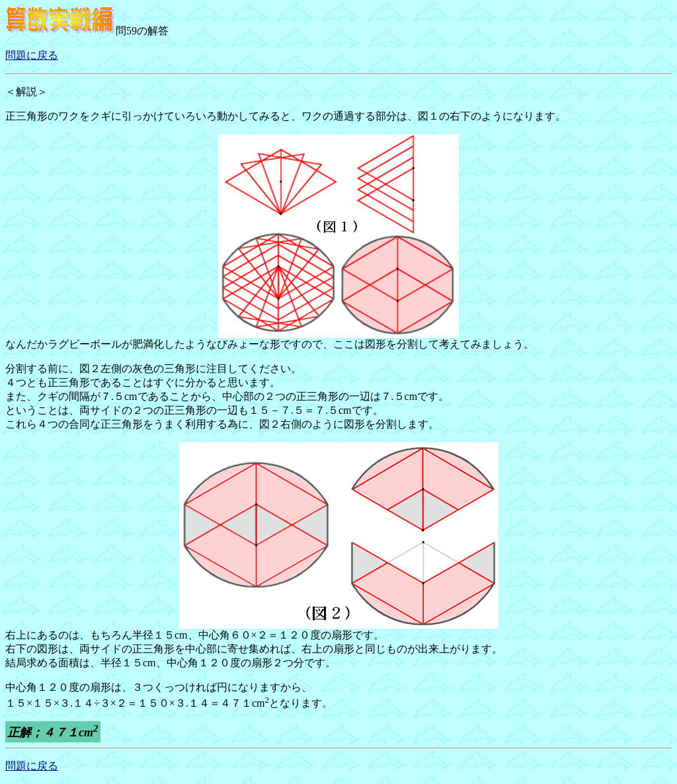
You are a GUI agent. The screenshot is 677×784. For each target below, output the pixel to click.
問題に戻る (32, 55)
